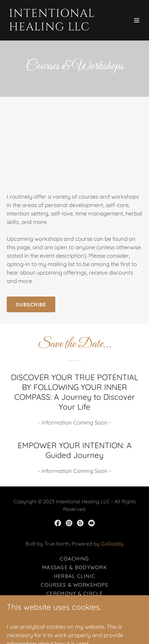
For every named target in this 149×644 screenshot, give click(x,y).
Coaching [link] (74, 559)
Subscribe (31, 305)
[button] (137, 20)
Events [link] (75, 611)
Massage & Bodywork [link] (74, 567)
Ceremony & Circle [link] (74, 593)
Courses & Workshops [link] (74, 585)
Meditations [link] (74, 602)
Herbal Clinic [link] (75, 576)
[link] (54, 28)
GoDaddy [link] (112, 544)
